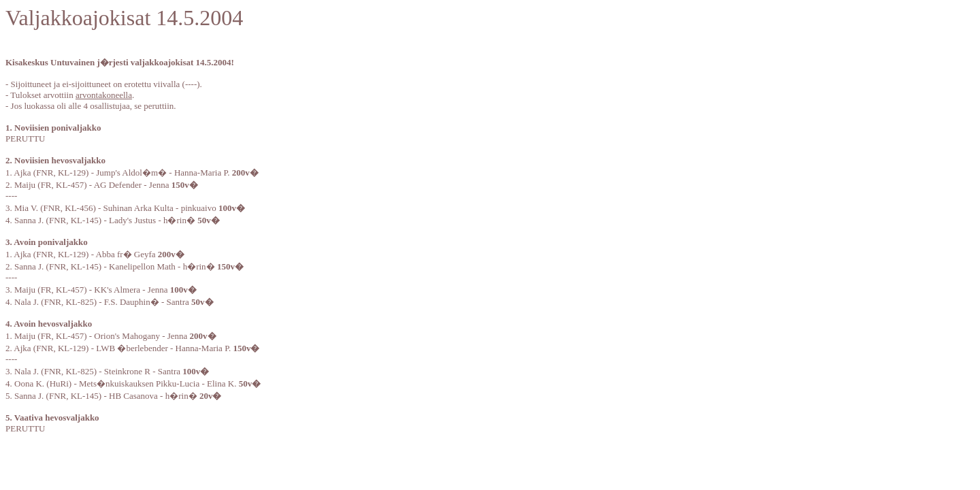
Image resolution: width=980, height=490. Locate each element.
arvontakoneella (104, 95)
